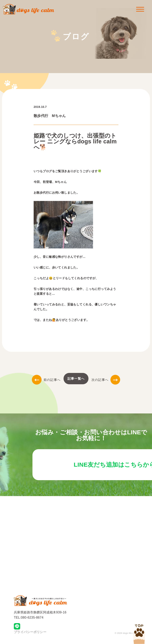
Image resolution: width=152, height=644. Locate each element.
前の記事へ (46, 380)
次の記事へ (106, 380)
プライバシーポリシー (30, 633)
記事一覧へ (76, 379)
